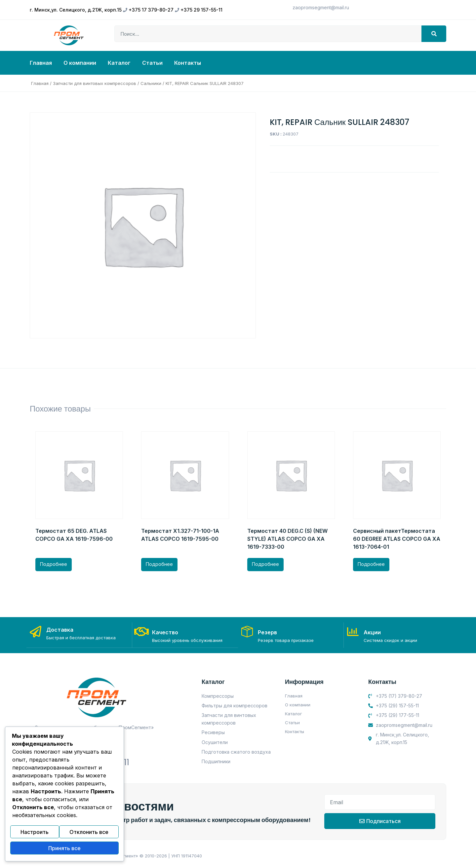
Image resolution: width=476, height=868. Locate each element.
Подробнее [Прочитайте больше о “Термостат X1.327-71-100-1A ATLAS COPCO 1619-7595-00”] (159, 564)
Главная (41, 63)
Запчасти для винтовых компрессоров (95, 83)
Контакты (188, 63)
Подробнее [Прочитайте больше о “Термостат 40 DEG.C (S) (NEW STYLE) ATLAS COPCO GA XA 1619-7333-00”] (265, 564)
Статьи (152, 63)
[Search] (434, 34)
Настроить (35, 835)
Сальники (151, 83)
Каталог (119, 63)
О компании (80, 63)
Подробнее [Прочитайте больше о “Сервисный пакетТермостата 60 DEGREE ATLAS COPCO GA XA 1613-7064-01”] (371, 564)
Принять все (64, 849)
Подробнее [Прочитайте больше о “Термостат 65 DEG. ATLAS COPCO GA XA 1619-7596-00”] (54, 564)
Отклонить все (89, 835)
